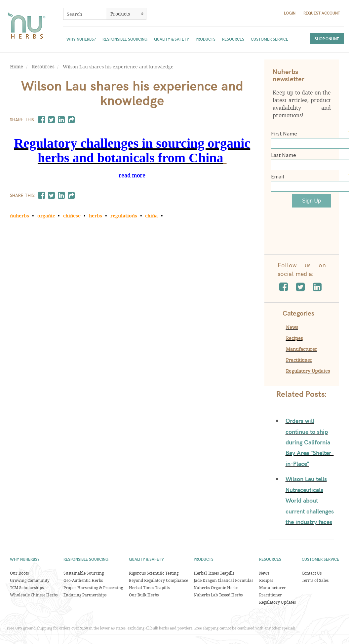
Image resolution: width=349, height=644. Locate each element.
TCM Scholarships (27, 587)
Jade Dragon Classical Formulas (223, 580)
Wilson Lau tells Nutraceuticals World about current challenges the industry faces (310, 500)
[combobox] (85, 14)
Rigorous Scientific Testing (154, 573)
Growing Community (30, 580)
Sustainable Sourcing (84, 573)
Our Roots (19, 573)
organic (46, 216)
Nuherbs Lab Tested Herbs (218, 595)
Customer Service (270, 39)
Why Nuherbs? (81, 39)
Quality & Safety (172, 39)
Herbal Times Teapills (149, 587)
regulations (124, 216)
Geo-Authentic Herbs (83, 580)
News (292, 327)
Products (206, 39)
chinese (72, 216)
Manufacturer (302, 349)
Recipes (294, 338)
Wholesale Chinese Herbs (34, 595)
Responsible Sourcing (125, 39)
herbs (96, 216)
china (151, 216)
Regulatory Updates (308, 371)
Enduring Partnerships (85, 595)
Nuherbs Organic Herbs (216, 587)
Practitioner (299, 360)
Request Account (322, 13)
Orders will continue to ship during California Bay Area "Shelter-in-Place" (310, 442)
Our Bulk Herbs (144, 595)
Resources (233, 39)
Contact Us (312, 573)
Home (17, 67)
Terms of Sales (315, 580)
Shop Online (327, 39)
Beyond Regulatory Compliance (158, 580)
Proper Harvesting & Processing (93, 587)
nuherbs (19, 216)
